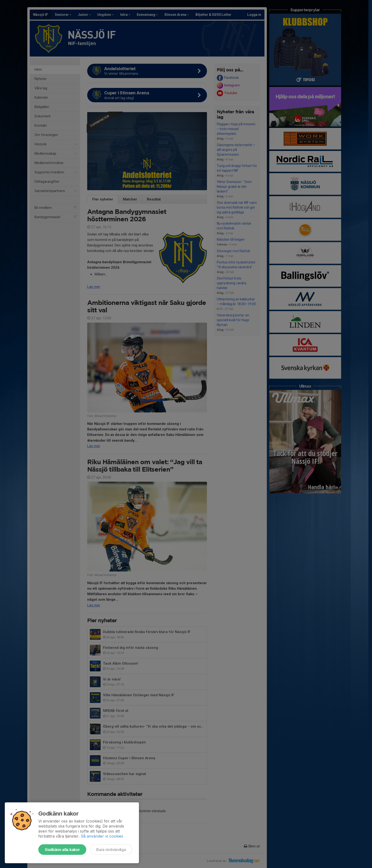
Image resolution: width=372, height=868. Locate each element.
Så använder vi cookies (102, 836)
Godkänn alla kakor (62, 850)
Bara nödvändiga (111, 850)
